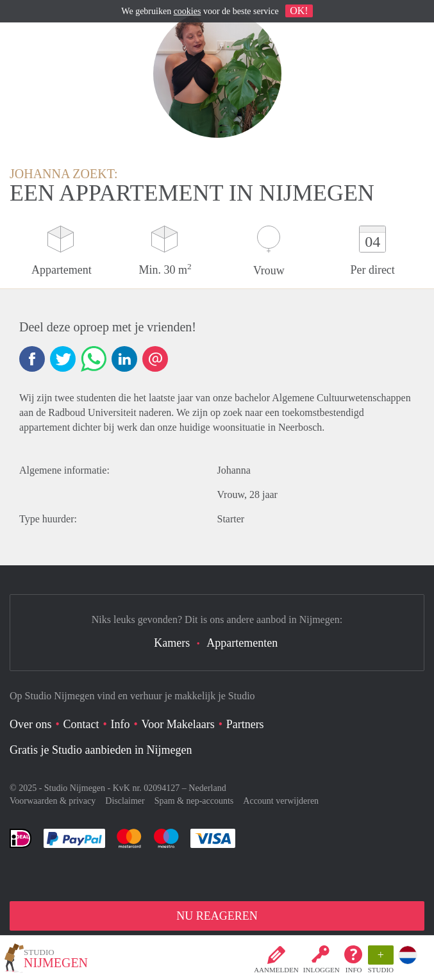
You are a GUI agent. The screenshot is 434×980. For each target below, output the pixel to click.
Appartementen (242, 643)
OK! (299, 11)
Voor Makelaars (178, 724)
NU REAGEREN (217, 916)
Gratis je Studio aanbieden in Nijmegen (101, 750)
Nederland (207, 788)
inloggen (321, 970)
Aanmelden (276, 970)
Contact (81, 724)
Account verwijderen (281, 801)
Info (354, 970)
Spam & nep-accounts (194, 801)
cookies (188, 11)
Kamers (172, 643)
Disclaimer (125, 801)
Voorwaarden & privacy (53, 801)
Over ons (31, 724)
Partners (245, 724)
